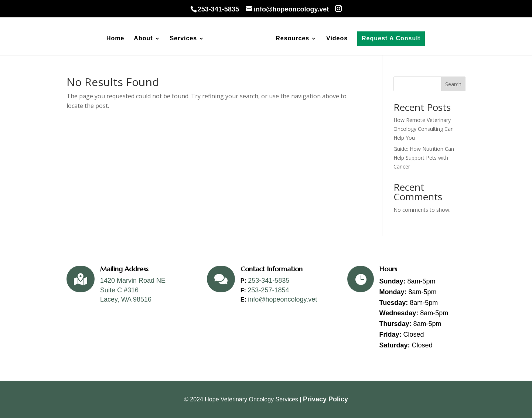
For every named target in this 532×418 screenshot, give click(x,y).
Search (453, 84)
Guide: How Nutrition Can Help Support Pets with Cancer (424, 158)
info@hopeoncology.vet (282, 299)
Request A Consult (391, 38)
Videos (337, 39)
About (143, 39)
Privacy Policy (325, 399)
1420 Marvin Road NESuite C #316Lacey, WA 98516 (133, 290)
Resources (292, 39)
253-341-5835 (269, 281)
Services (183, 39)
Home (115, 39)
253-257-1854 (268, 290)
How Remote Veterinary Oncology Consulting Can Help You (424, 129)
